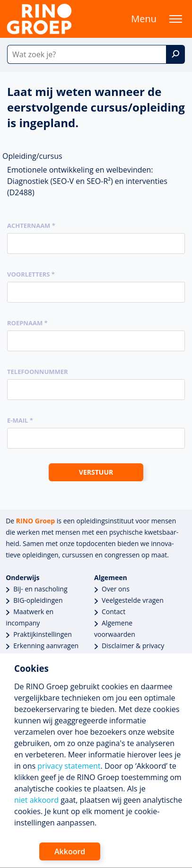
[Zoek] (175, 54)
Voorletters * (31, 274)
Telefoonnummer (38, 372)
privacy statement (69, 766)
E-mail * (20, 420)
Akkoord (70, 851)
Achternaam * (31, 226)
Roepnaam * (27, 323)
